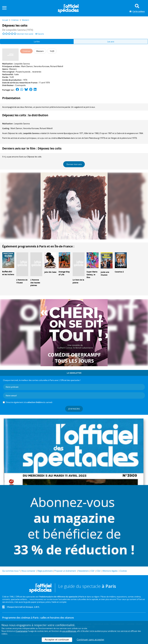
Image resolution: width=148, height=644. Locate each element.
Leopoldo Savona (22, 64)
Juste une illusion (105, 273)
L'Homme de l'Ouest (22, 281)
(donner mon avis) (25, 34)
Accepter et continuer (57, 640)
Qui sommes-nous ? (11, 571)
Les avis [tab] (111, 42)
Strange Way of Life (64, 273)
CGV (92, 571)
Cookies (123, 571)
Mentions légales (110, 571)
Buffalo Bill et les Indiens (8, 273)
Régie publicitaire (45, 571)
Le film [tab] (37, 42)
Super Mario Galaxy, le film (92, 275)
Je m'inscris (74, 409)
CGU (99, 571)
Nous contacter (28, 571)
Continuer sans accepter (91, 640)
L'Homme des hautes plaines (35, 283)
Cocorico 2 (119, 272)
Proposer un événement (65, 571)
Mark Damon (27, 66)
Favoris (40, 34)
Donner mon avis (74, 164)
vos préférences (69, 631)
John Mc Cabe (50, 272)
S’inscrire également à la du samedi (29, 402)
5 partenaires (22, 631)
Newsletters (84, 571)
